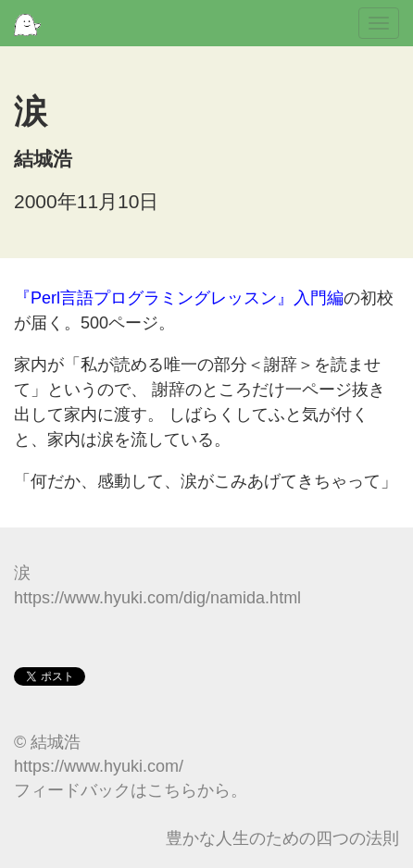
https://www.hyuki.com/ (99, 766)
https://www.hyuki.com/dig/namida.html (157, 598)
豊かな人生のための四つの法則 (282, 838)
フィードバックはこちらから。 (131, 790)
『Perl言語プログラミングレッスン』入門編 (179, 298)
